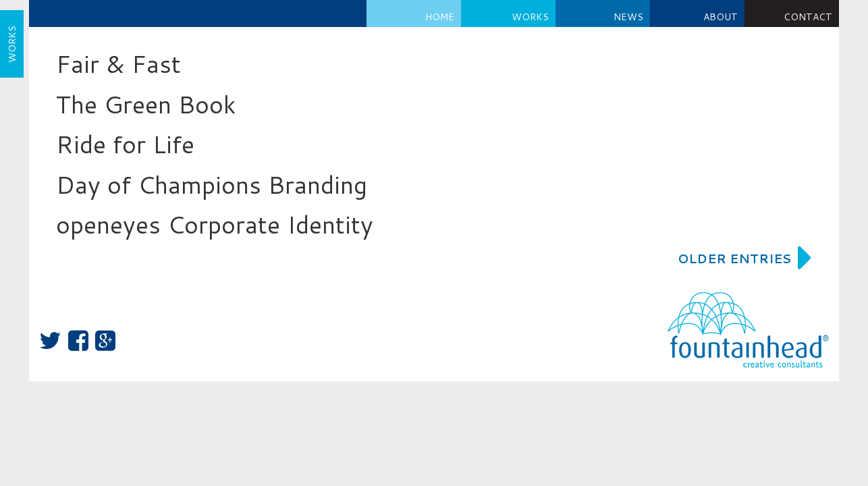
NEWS (628, 17)
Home (440, 17)
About (721, 17)
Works (530, 17)
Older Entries (745, 259)
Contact (808, 17)
